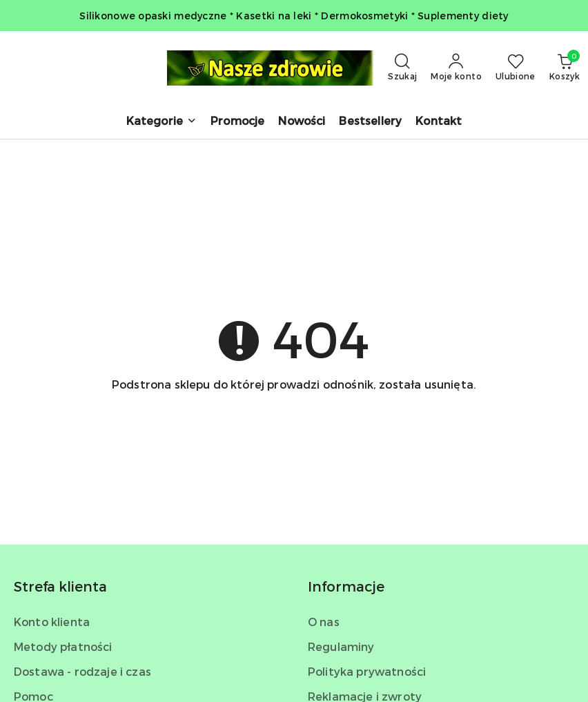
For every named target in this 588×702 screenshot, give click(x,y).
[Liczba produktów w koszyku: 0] (565, 68)
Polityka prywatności (367, 671)
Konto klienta (52, 622)
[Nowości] (302, 122)
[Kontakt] (439, 122)
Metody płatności (63, 646)
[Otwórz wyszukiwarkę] (402, 68)
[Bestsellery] (370, 122)
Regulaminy (341, 646)
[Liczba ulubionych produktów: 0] (516, 68)
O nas (324, 622)
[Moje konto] (456, 68)
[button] (161, 122)
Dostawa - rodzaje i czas (82, 671)
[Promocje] (237, 122)
